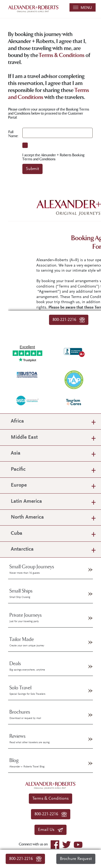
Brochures (25, 714)
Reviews (29, 739)
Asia (16, 453)
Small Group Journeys (32, 569)
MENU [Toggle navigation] (83, 8)
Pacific (18, 470)
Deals (27, 666)
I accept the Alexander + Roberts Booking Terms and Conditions (53, 157)
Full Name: (13, 134)
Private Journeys (26, 618)
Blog (27, 763)
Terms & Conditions (62, 56)
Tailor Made (27, 642)
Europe (19, 485)
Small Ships (21, 593)
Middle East (24, 437)
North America (27, 517)
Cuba (17, 534)
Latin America (26, 502)
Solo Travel (27, 690)
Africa (17, 421)
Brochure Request (76, 859)
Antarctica (22, 549)
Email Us (50, 830)
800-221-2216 (25, 859)
